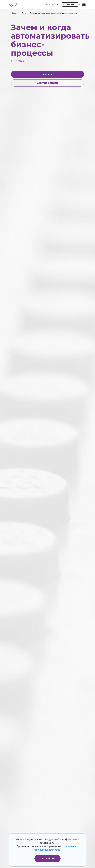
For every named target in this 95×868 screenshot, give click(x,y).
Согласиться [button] (47, 859)
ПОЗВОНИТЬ (70, 4)
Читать (47, 74)
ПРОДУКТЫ (51, 4)
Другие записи (47, 83)
